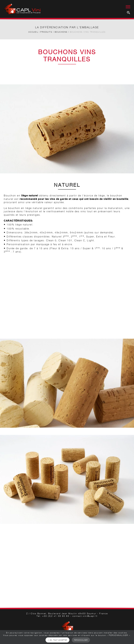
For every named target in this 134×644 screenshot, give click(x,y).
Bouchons (61, 32)
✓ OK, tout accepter (57, 640)
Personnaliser (81, 640)
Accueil (33, 32)
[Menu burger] (128, 5)
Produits (46, 32)
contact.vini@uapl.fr (85, 616)
